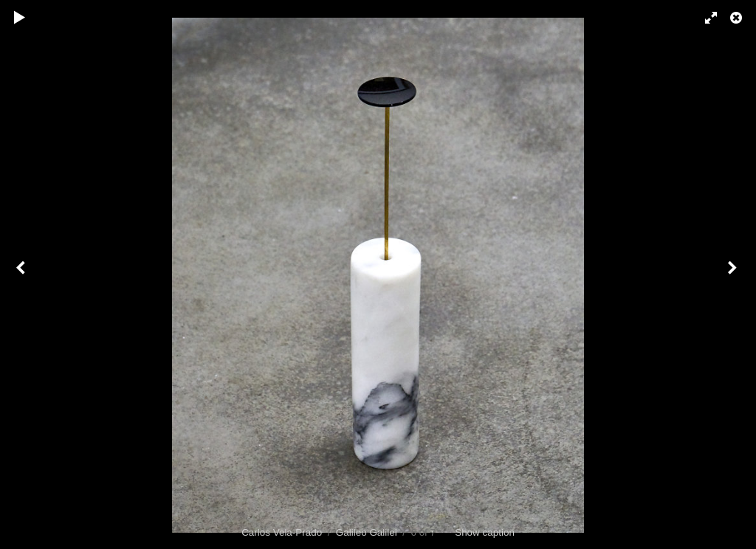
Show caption (485, 532)
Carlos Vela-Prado (282, 532)
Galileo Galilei (367, 532)
